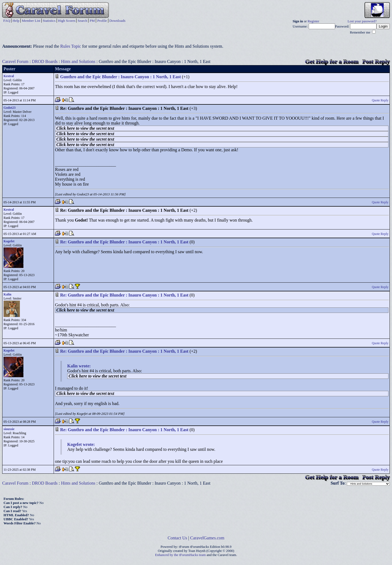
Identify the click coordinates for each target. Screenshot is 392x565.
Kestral (9, 76)
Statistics (49, 21)
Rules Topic (71, 46)
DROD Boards (45, 61)
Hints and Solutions (78, 61)
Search (82, 21)
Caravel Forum (15, 61)
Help (16, 21)
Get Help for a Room (332, 61)
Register (313, 21)
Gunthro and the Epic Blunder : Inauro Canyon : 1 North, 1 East (120, 77)
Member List (31, 21)
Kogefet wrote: (81, 444)
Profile (102, 21)
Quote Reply (380, 100)
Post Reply (376, 61)
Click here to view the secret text (85, 128)
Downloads (117, 21)
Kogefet (9, 241)
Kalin (7, 294)
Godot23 (10, 108)
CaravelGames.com (207, 538)
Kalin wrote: (79, 366)
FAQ (7, 21)
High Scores (67, 21)
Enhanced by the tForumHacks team (180, 555)
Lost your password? (362, 21)
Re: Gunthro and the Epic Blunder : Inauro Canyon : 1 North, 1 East (124, 242)
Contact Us (177, 538)
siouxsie (9, 429)
